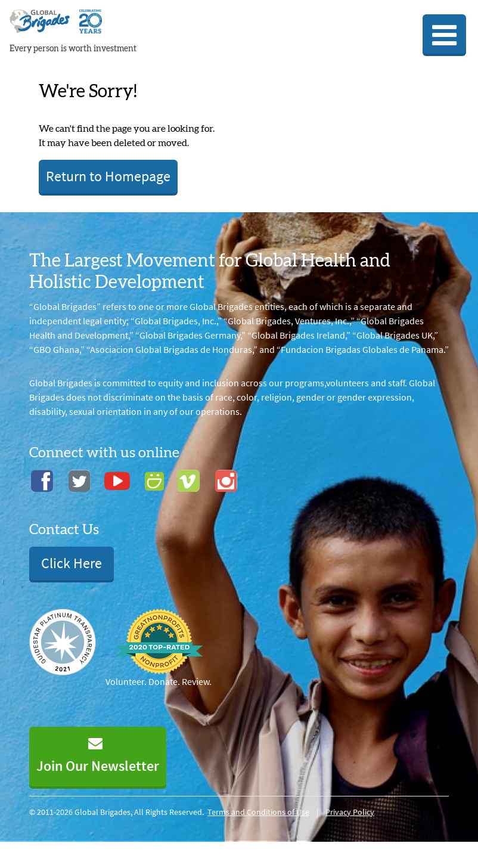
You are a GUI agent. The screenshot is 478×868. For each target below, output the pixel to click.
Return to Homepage (108, 176)
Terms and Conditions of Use (258, 812)
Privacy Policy (350, 812)
